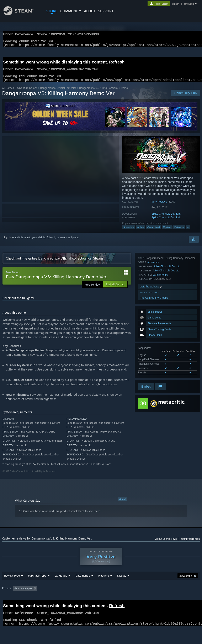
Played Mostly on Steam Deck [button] (127, 599)
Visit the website (151, 366)
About (90, 11)
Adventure (129, 232)
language (189, 4)
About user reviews (166, 544)
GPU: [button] (6, 605)
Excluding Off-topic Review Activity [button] (65, 599)
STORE (52, 11)
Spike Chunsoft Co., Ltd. (166, 219)
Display (122, 586)
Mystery (167, 232)
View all (123, 504)
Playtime (104, 586)
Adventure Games (27, 93)
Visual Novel (153, 232)
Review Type (12, 586)
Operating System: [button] (162, 599)
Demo (124, 93)
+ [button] (188, 232)
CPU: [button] (183, 599)
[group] (101, 602)
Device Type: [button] (24, 605)
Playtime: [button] (97, 599)
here (81, 516)
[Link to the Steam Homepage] (22, 14)
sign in (176, 4)
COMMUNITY (71, 11)
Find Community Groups (154, 377)
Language (61, 586)
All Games (8, 93)
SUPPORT (106, 11)
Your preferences (190, 544)
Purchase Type (37, 586)
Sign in (7, 242)
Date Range (83, 586)
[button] (16, 599)
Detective (179, 232)
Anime (140, 232)
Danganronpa (160, 354)
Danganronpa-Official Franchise (58, 93)
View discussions (150, 371)
